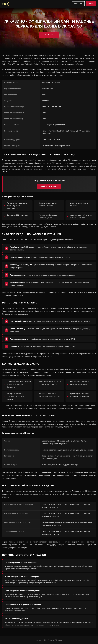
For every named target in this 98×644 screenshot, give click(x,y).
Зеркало (78, 4)
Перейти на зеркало (49, 186)
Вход (91, 4)
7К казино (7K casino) (55, 640)
